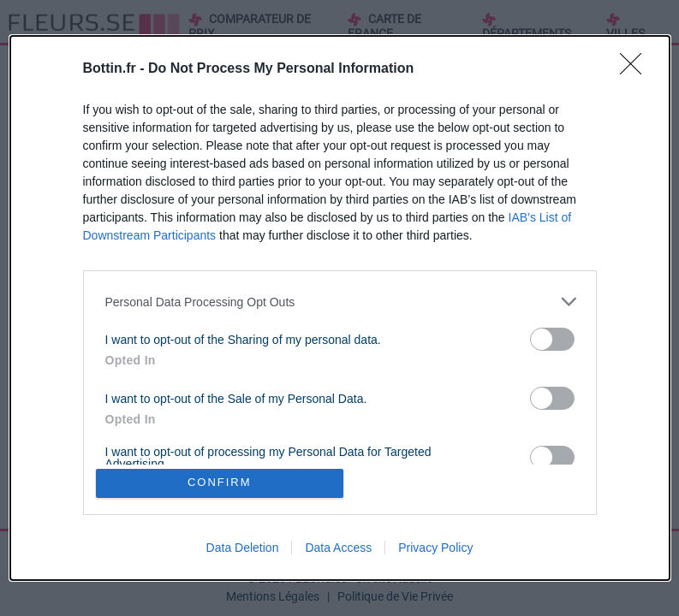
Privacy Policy (435, 549)
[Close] (636, 68)
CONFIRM (221, 483)
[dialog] (340, 308)
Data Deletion (243, 549)
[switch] (552, 338)
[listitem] (340, 300)
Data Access (338, 549)
